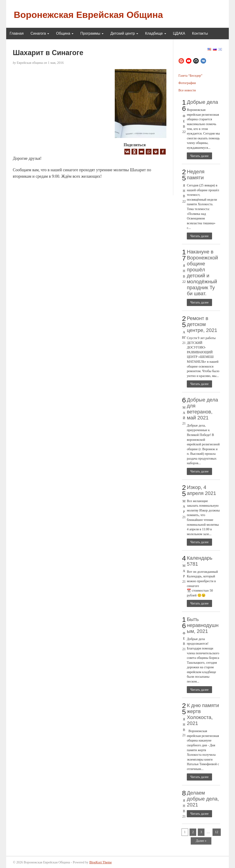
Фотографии (187, 83)
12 (217, 832)
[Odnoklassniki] (134, 152)
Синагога (40, 33)
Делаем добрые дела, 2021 (203, 799)
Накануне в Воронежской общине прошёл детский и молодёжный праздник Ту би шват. (202, 273)
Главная (17, 33)
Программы (92, 33)
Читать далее (199, 156)
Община (65, 33)
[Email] (141, 152)
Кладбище (155, 33)
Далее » (201, 841)
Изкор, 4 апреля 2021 (201, 490)
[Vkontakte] (127, 152)
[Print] (156, 152)
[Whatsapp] (149, 152)
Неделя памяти (196, 175)
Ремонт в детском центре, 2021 (202, 324)
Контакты (200, 33)
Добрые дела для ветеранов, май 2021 (202, 409)
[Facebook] (163, 152)
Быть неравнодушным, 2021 (203, 625)
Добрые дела (202, 102)
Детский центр (124, 33)
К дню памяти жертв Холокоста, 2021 (203, 714)
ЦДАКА (179, 33)
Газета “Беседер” (190, 76)
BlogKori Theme (101, 862)
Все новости (187, 90)
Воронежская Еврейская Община (88, 15)
